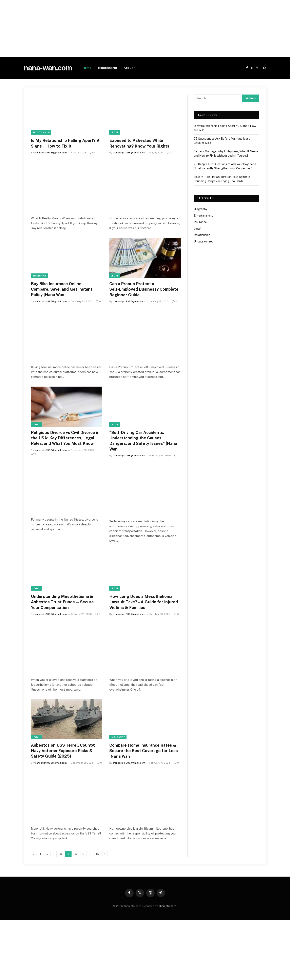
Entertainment (203, 216)
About (128, 68)
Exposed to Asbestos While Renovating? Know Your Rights (139, 143)
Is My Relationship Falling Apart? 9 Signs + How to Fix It (65, 143)
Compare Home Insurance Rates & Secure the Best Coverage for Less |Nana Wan (144, 751)
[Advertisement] (121, 28)
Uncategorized (204, 241)
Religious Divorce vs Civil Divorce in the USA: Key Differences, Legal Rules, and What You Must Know (65, 438)
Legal (115, 132)
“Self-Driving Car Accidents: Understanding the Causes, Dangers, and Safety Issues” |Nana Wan (143, 441)
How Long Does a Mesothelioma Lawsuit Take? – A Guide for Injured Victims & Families (144, 602)
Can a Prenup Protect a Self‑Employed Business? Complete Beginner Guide (144, 289)
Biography (200, 209)
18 (97, 854)
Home (87, 68)
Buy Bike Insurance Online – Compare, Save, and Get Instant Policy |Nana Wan (62, 289)
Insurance (40, 276)
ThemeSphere (167, 906)
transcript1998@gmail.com (51, 153)
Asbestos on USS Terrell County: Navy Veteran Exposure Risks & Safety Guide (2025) (63, 751)
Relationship (108, 68)
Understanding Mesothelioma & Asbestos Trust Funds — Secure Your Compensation (62, 602)
